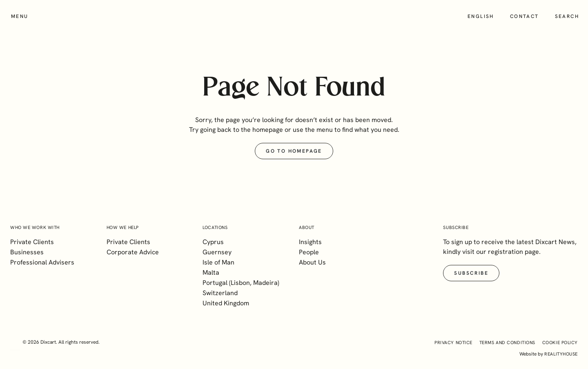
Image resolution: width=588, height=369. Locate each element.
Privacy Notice (453, 342)
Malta (211, 272)
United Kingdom (226, 303)
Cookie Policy (560, 342)
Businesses (27, 252)
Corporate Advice (133, 252)
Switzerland (220, 293)
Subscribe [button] (471, 273)
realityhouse (561, 354)
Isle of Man (218, 262)
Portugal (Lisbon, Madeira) (241, 283)
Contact (525, 16)
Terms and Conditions (507, 342)
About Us (312, 262)
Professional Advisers (42, 262)
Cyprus (213, 242)
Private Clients (32, 242)
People (309, 252)
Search (567, 16)
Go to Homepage (294, 151)
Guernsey (217, 252)
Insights (310, 242)
